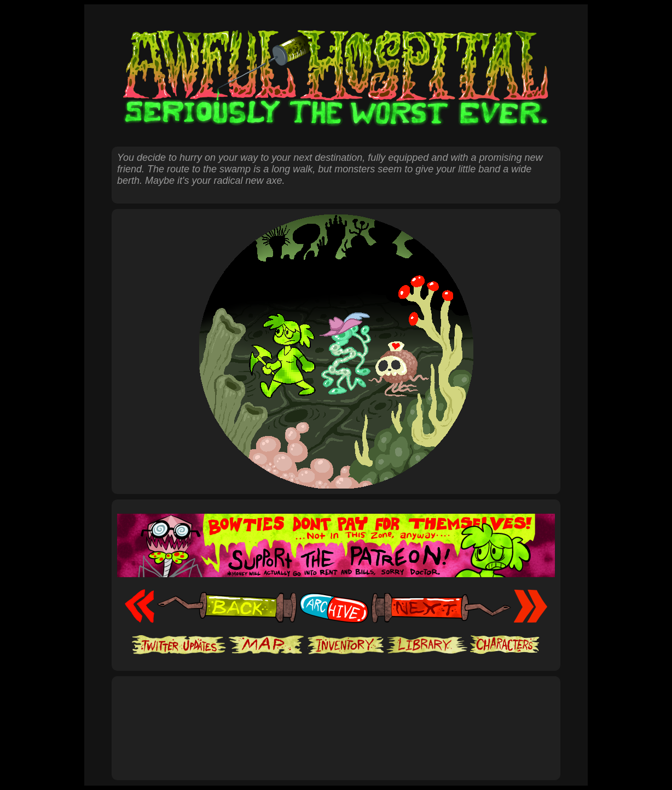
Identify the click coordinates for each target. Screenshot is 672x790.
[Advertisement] (336, 716)
